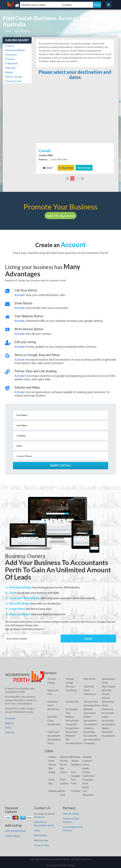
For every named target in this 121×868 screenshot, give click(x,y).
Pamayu (10, 59)
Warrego (10, 68)
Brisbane (76, 757)
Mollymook (54, 791)
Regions (9, 723)
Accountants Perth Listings (61, 865)
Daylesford (88, 775)
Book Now (66, 168)
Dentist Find (72, 701)
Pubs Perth (89, 679)
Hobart (75, 760)
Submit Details (61, 465)
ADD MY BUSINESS (15, 831)
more (80, 178)
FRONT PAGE (12, 836)
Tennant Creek (13, 81)
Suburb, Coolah (22, 31)
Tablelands (11, 63)
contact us (39, 817)
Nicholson (11, 55)
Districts (10, 732)
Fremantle (88, 779)
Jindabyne (76, 764)
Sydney (52, 757)
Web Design (40, 835)
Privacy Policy (41, 845)
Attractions (53, 709)
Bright (52, 772)
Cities (8, 727)
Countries (10, 718)
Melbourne (66, 757)
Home (8, 31)
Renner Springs (14, 77)
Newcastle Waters (15, 50)
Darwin (64, 760)
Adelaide (87, 757)
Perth (52, 760)
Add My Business (60, 215)
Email (48, 168)
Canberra (87, 760)
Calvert (10, 46)
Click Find (89, 686)
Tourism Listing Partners (70, 682)
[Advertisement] (75, 119)
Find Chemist (109, 686)
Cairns (63, 772)
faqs (46, 840)
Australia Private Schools (107, 694)
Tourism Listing (71, 813)
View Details (84, 168)
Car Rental (71, 690)
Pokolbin (76, 791)
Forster (86, 772)
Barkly (9, 72)
